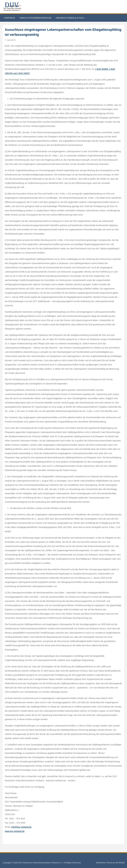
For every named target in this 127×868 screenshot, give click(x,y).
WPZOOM (120, 863)
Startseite (10, 18)
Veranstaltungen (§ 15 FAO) (70, 18)
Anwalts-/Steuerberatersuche (35, 18)
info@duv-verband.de (21, 827)
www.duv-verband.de (15, 831)
